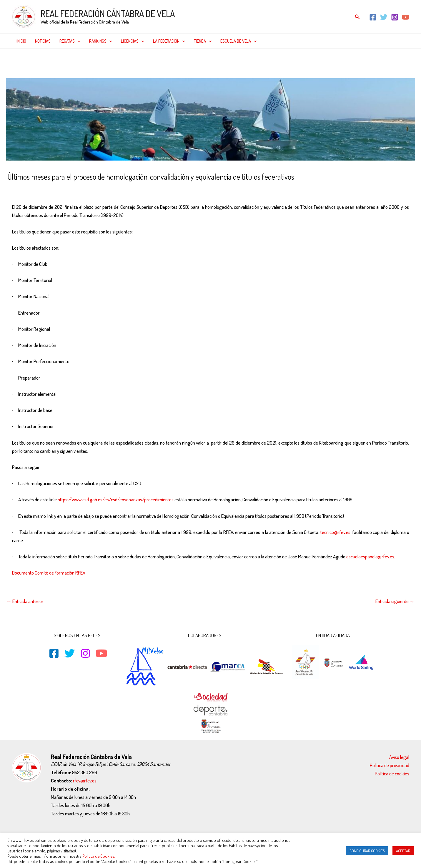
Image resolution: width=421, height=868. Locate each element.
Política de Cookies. (99, 856)
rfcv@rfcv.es (85, 781)
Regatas (70, 41)
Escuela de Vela (238, 41)
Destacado (54, 189)
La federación (169, 41)
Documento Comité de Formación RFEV (49, 573)
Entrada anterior (25, 601)
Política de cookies (392, 773)
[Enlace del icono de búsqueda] (357, 17)
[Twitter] (384, 17)
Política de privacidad (390, 765)
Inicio (21, 41)
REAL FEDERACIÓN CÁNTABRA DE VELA (108, 14)
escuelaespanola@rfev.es (370, 556)
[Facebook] (373, 17)
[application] (78, 41)
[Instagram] (395, 17)
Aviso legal (399, 757)
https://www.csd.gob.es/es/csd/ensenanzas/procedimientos (116, 499)
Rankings (101, 41)
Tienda (203, 41)
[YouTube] (406, 17)
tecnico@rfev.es (335, 532)
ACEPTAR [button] (403, 851)
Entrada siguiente (395, 601)
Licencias (133, 41)
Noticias (43, 41)
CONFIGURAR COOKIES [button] (367, 851)
